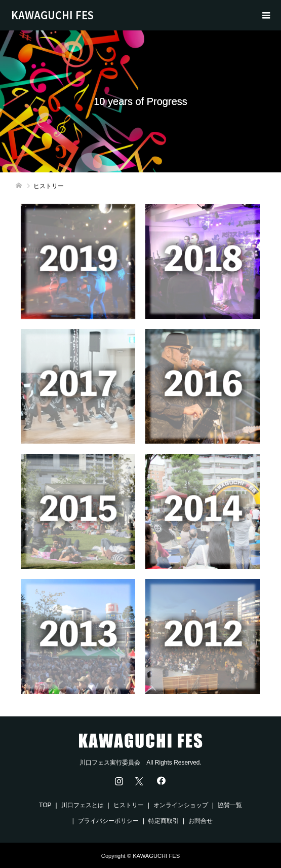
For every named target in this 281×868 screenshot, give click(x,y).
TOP (45, 805)
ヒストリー (129, 805)
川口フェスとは (83, 805)
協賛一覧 (230, 805)
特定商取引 (164, 821)
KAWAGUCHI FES (52, 15)
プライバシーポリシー (108, 821)
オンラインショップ (181, 805)
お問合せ (200, 821)
